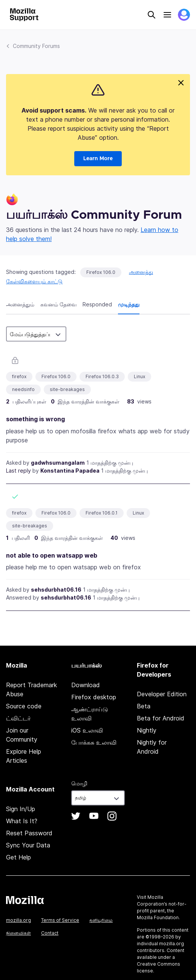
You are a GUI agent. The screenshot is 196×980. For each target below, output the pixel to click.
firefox (19, 376)
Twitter (76, 816)
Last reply (18, 471)
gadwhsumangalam (58, 463)
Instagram (112, 816)
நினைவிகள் (18, 933)
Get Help (18, 857)
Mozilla (25, 900)
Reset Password (29, 833)
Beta (144, 706)
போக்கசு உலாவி (94, 742)
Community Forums (36, 46)
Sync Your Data (28, 845)
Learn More (98, 159)
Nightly (147, 730)
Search (152, 15)
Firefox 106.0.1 (102, 513)
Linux (139, 376)
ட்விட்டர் (18, 718)
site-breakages (67, 389)
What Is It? (22, 821)
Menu (167, 15)
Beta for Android (161, 718)
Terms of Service (60, 920)
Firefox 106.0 (101, 272)
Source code (24, 706)
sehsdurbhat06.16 (56, 590)
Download (86, 685)
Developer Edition (162, 694)
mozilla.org (18, 920)
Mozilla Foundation (158, 917)
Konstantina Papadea (70, 471)
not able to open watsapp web (52, 555)
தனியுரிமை (101, 920)
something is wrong (35, 419)
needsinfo (23, 389)
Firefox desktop (94, 697)
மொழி (79, 783)
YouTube (94, 816)
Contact (50, 933)
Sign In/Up (21, 809)
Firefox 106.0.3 (102, 376)
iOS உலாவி (87, 730)
